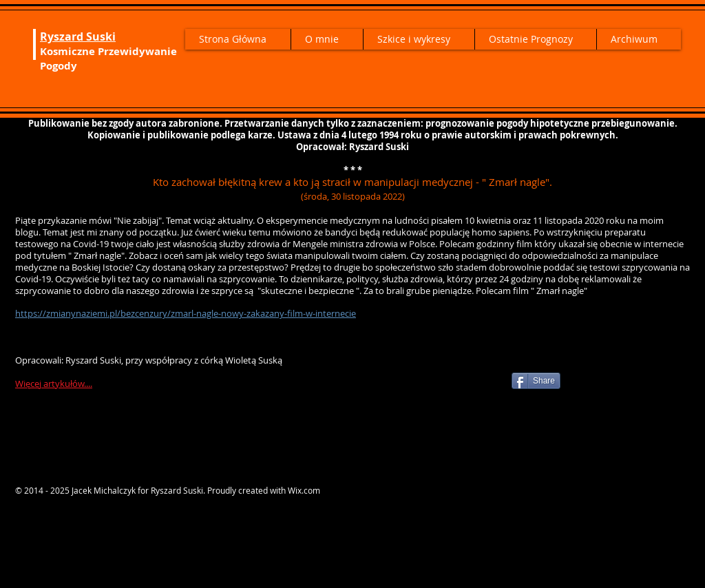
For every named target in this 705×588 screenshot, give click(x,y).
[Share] (536, 381)
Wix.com (304, 490)
